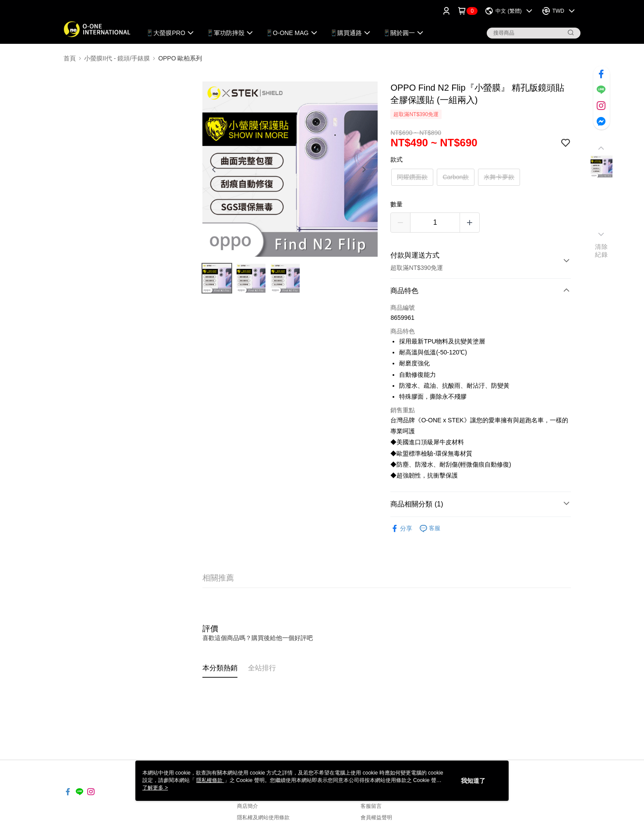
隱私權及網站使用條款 (263, 817)
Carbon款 (456, 177)
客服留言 (371, 806)
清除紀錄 (601, 251)
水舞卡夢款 (499, 177)
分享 (401, 529)
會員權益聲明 (376, 817)
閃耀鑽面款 (412, 177)
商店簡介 (248, 806)
